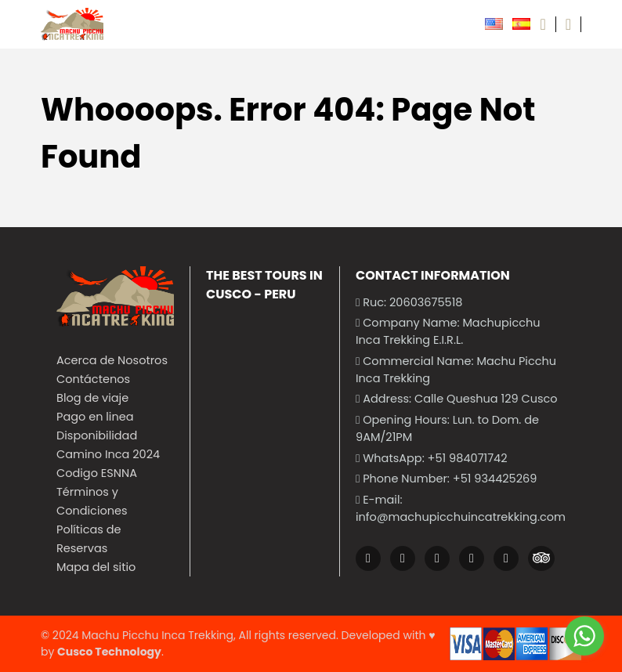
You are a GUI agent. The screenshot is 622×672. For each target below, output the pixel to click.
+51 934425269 (495, 479)
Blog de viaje (92, 398)
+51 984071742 (468, 458)
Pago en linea (95, 417)
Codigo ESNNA (97, 473)
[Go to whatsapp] (584, 636)
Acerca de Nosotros (112, 360)
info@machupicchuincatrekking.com (461, 517)
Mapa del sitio (96, 567)
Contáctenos (93, 379)
